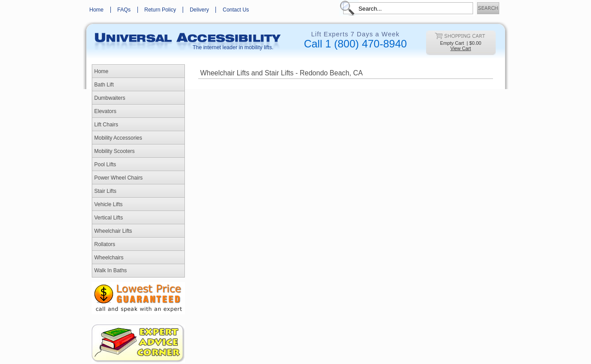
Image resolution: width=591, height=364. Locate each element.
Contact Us (236, 10)
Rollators (105, 244)
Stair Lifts (106, 191)
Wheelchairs (109, 258)
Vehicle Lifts (109, 204)
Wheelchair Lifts (113, 231)
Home (97, 10)
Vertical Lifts (109, 218)
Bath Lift (104, 85)
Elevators (106, 111)
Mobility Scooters (115, 151)
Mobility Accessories (118, 138)
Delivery (199, 10)
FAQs (124, 10)
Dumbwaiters (110, 98)
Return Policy (160, 10)
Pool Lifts (105, 164)
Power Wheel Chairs (119, 178)
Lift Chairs (106, 125)
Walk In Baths (111, 270)
